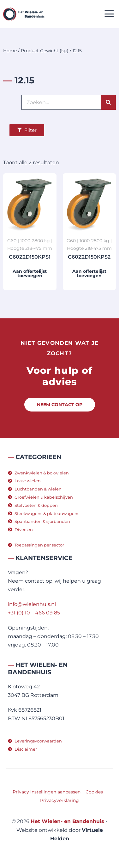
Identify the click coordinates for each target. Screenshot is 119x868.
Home (10, 51)
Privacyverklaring (59, 800)
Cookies (94, 792)
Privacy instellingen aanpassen (47, 792)
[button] (109, 14)
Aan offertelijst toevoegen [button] (30, 273)
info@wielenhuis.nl (32, 604)
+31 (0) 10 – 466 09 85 (34, 613)
